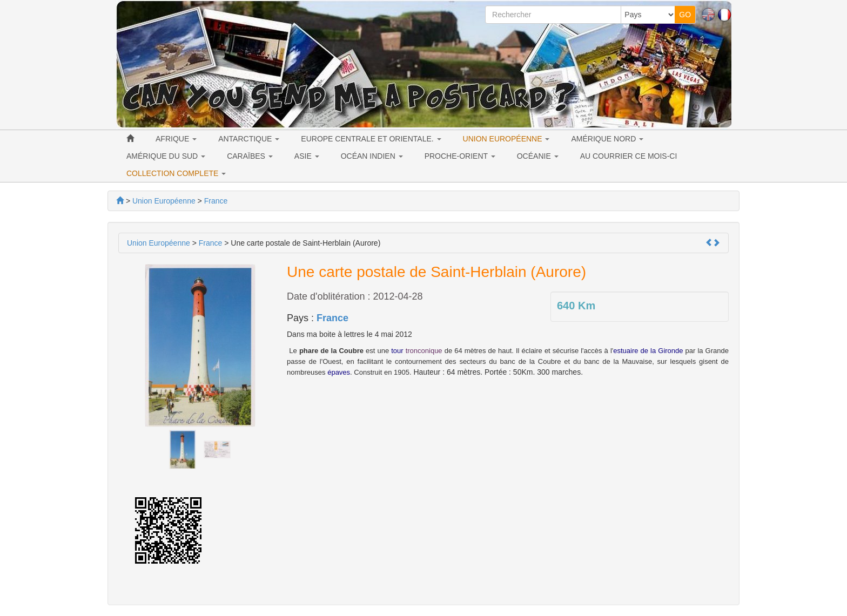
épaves (339, 372)
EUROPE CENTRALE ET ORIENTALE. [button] (371, 139)
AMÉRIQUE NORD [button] (607, 139)
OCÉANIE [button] (538, 156)
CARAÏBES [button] (250, 156)
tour (397, 351)
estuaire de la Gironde (648, 351)
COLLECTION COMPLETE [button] (176, 173)
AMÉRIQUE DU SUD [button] (166, 156)
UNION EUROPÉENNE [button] (506, 139)
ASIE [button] (307, 156)
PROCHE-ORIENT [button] (460, 156)
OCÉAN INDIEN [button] (372, 156)
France (332, 318)
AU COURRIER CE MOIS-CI (629, 156)
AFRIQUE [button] (176, 139)
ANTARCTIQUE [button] (249, 139)
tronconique (424, 351)
